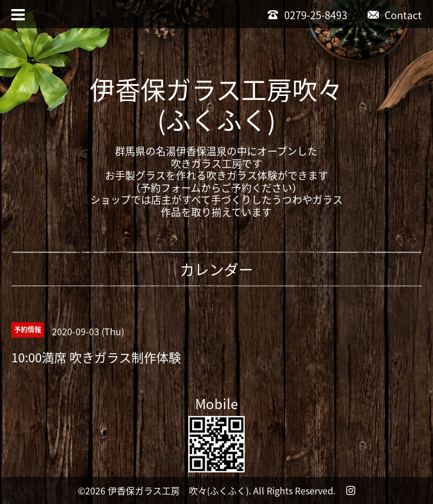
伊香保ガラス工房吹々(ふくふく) (216, 104)
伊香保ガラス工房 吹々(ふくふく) (178, 490)
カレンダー (216, 269)
